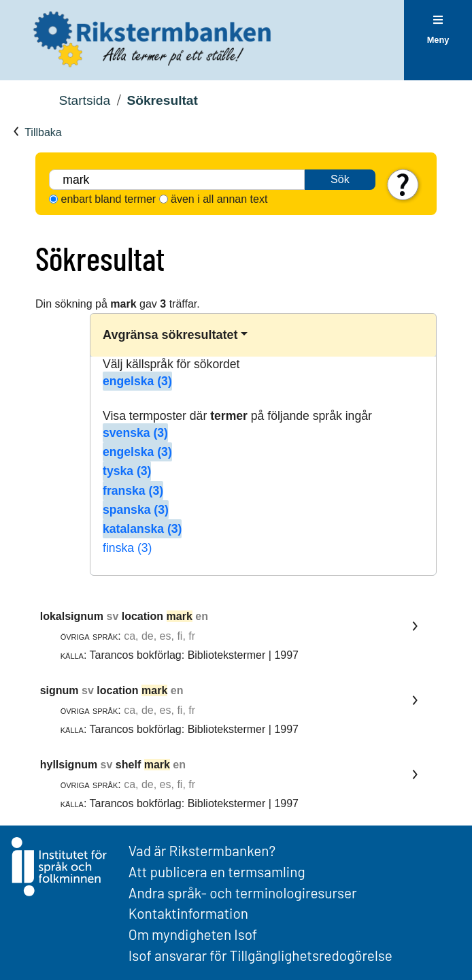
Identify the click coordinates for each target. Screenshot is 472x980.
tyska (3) (127, 471)
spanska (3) (136, 510)
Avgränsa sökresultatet (170, 335)
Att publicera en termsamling (217, 871)
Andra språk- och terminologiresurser (243, 893)
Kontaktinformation (188, 913)
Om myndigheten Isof (193, 934)
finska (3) (127, 548)
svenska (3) (135, 433)
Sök (340, 179)
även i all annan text (219, 199)
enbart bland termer (109, 199)
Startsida (84, 100)
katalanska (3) (142, 529)
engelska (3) (137, 381)
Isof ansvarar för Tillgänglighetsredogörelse (260, 955)
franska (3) (133, 491)
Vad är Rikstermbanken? (202, 850)
